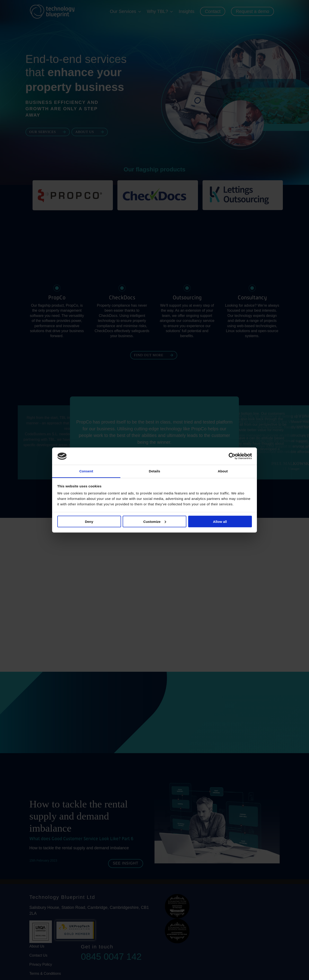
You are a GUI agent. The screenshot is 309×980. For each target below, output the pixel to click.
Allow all (220, 521)
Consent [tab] (86, 471)
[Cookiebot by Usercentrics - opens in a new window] (232, 456)
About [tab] (223, 471)
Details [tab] (154, 471)
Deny (89, 521)
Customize (155, 521)
